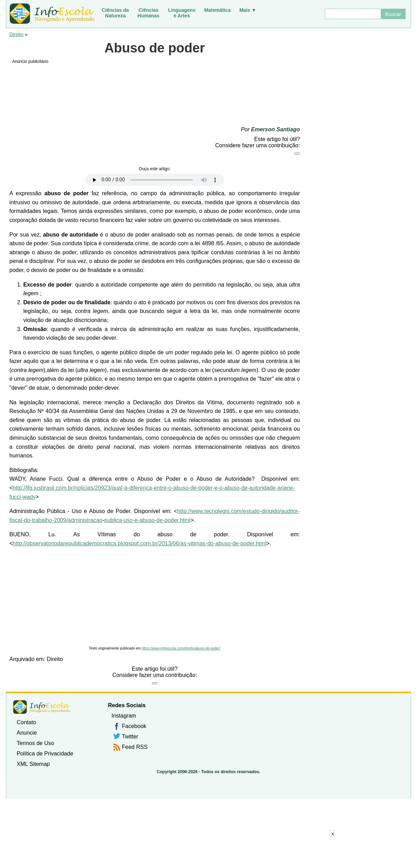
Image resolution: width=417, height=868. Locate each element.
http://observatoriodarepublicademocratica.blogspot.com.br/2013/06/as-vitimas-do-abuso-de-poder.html (139, 543)
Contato (26, 722)
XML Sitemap (33, 764)
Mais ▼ (248, 10)
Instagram (124, 716)
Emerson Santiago (276, 129)
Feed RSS (135, 747)
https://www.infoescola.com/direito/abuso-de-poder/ (181, 648)
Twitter (130, 737)
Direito (16, 34)
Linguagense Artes (182, 13)
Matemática (217, 10)
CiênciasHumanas (149, 13)
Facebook (134, 726)
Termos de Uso (35, 743)
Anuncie (27, 733)
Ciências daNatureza (115, 13)
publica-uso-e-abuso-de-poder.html (147, 520)
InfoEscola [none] (42, 707)
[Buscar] (353, 14)
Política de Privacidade (45, 754)
